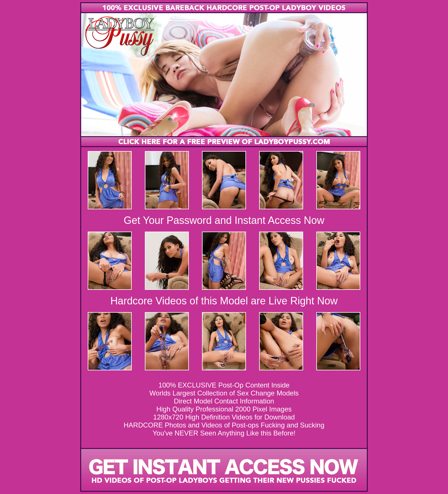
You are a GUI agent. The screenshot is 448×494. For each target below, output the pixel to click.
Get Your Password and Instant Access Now (224, 220)
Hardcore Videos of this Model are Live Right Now (224, 301)
